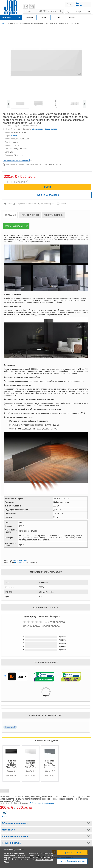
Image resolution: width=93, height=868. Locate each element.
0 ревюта (27, 129)
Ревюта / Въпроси (53, 215)
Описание (10, 215)
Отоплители (37, 23)
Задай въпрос (51, 129)
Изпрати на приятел (48, 204)
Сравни (63, 204)
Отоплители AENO (51, 23)
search (64, 9)
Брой (5, 180)
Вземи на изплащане (16, 226)
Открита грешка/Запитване (27, 204)
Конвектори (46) (10, 727)
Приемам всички (72, 853)
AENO (14, 135)
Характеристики (30, 215)
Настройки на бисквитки (72, 861)
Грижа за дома (25, 23)
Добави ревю (38, 129)
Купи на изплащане (48, 195)
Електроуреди (11, 23)
